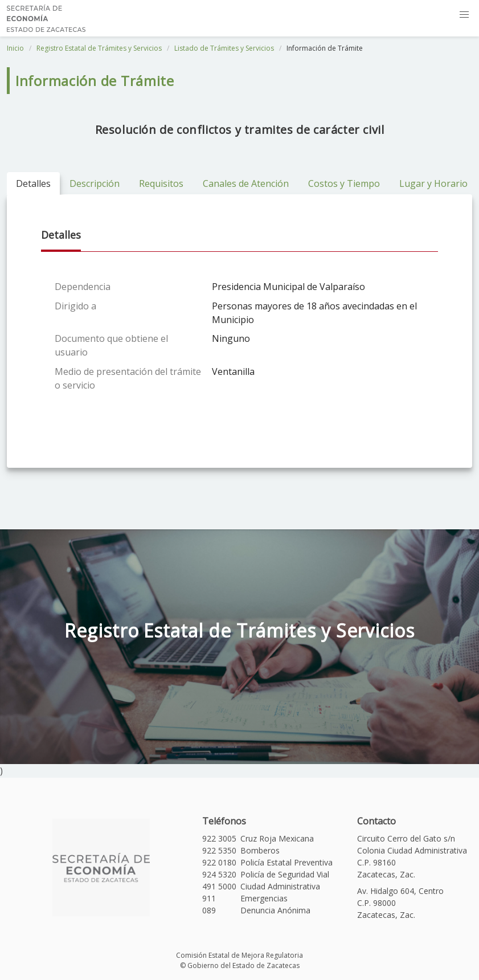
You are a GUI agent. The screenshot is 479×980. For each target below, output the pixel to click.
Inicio (15, 48)
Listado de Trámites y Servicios (224, 48)
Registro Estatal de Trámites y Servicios (99, 48)
